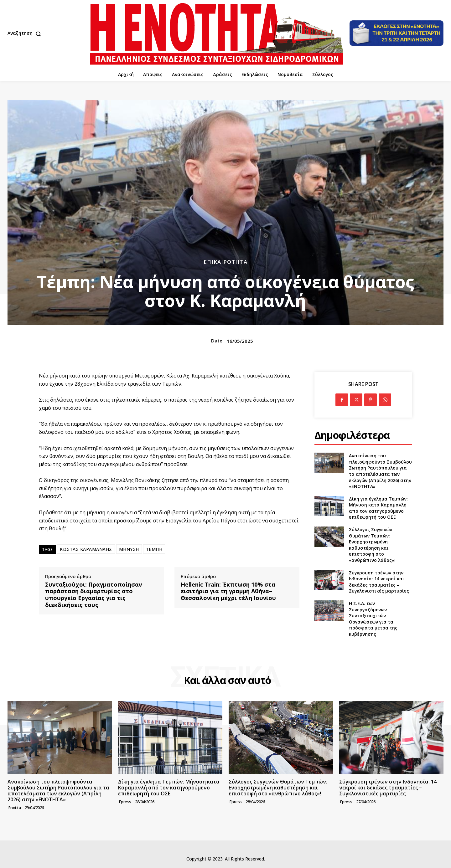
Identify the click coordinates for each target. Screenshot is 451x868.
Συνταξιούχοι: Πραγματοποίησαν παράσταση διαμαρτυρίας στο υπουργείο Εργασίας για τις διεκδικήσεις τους (93, 595)
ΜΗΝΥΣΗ (129, 549)
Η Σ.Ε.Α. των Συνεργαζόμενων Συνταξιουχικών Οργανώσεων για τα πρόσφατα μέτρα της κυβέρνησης (373, 619)
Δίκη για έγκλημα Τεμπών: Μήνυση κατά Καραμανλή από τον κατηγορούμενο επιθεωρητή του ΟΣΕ (378, 508)
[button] (26, 34)
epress (125, 802)
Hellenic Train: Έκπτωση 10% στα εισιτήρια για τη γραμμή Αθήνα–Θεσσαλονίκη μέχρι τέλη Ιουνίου (228, 591)
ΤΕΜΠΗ (154, 549)
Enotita (15, 808)
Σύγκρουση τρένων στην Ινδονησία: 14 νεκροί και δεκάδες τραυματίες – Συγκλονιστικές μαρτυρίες (379, 582)
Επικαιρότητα (225, 262)
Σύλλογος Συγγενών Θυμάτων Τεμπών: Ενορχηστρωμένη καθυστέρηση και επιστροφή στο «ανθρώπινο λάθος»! (372, 545)
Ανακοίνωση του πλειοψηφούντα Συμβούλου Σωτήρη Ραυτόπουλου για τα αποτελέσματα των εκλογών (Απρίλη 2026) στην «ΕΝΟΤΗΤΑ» (380, 471)
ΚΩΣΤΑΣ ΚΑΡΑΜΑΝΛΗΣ (86, 549)
